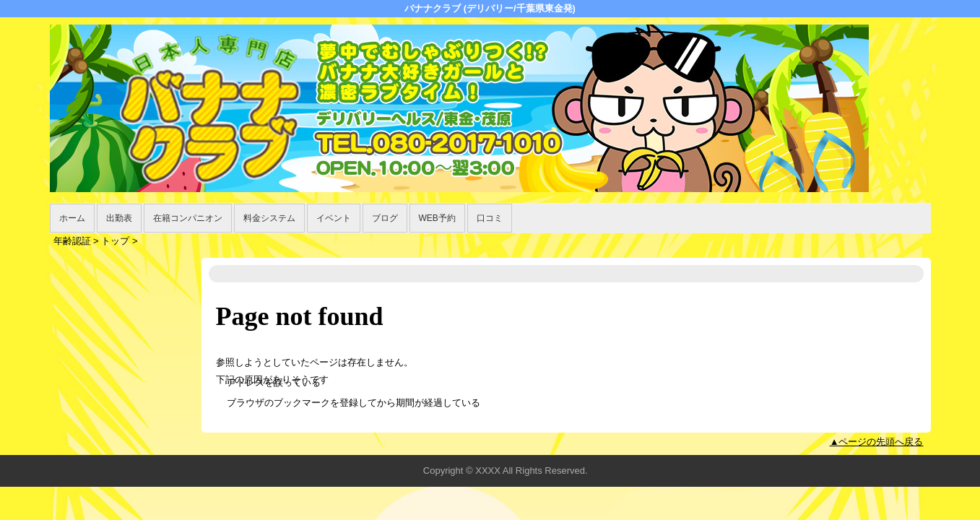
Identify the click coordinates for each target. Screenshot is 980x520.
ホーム (72, 218)
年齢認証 (72, 241)
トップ (115, 241)
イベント (334, 218)
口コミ (490, 218)
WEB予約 (437, 218)
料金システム (269, 218)
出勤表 (119, 218)
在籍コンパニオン (188, 218)
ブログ (385, 218)
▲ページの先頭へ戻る (877, 442)
